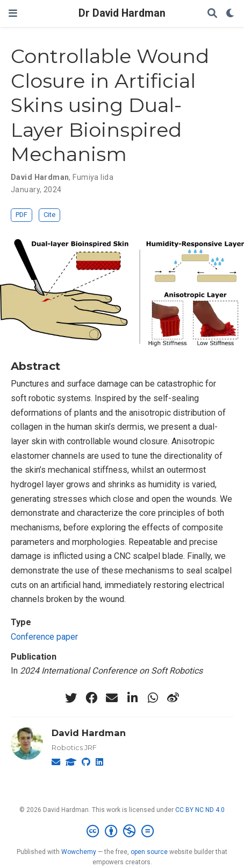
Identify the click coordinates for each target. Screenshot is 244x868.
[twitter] (71, 698)
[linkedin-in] (132, 698)
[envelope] (112, 698)
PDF (21, 215)
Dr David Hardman (122, 13)
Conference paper (44, 637)
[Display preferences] (231, 14)
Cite (49, 215)
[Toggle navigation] (13, 13)
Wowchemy (79, 852)
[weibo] (173, 698)
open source (149, 852)
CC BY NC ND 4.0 (200, 810)
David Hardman (89, 733)
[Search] (212, 14)
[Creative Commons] (122, 831)
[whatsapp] (153, 698)
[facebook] (91, 698)
